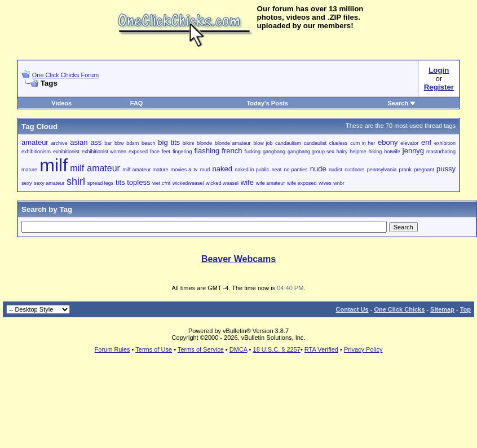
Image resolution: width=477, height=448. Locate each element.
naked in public (252, 170)
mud (205, 170)
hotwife (392, 152)
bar (108, 143)
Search (402, 103)
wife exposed (302, 183)
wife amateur (271, 183)
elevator (409, 143)
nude (318, 169)
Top (465, 309)
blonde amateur (233, 143)
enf (426, 142)
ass (96, 142)
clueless (339, 143)
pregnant (424, 170)
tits (120, 182)
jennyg (413, 151)
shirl (76, 181)
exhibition (445, 143)
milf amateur (95, 168)
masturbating (441, 152)
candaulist (315, 143)
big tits (169, 142)
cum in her (363, 143)
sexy (27, 183)
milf (54, 165)
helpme (358, 152)
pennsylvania (382, 170)
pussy (446, 169)
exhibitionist (66, 152)
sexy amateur (49, 183)
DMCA (238, 349)
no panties (295, 170)
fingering (182, 152)
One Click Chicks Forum (66, 75)
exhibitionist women (104, 152)
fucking (252, 152)
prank (406, 170)
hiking (376, 152)
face (155, 152)
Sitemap (442, 309)
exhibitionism (36, 152)
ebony (388, 142)
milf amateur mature (145, 170)
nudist (335, 170)
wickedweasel (188, 183)
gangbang (274, 152)
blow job (263, 143)
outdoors (354, 170)
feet (166, 152)
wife (247, 182)
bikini (189, 143)
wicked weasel (222, 183)
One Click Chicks (399, 309)
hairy (342, 152)
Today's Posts (267, 103)
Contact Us (352, 309)
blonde (204, 143)
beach (149, 143)
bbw (119, 143)
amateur (35, 142)
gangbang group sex (311, 152)
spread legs (101, 183)
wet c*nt (161, 183)
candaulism (288, 143)
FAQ (137, 103)
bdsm (132, 143)
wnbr (339, 183)
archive (59, 143)
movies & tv (184, 170)
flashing (207, 151)
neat (277, 170)
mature (29, 170)
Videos (61, 103)
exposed (138, 152)
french (232, 151)
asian (79, 142)
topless (138, 182)
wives (325, 183)
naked (222, 169)
